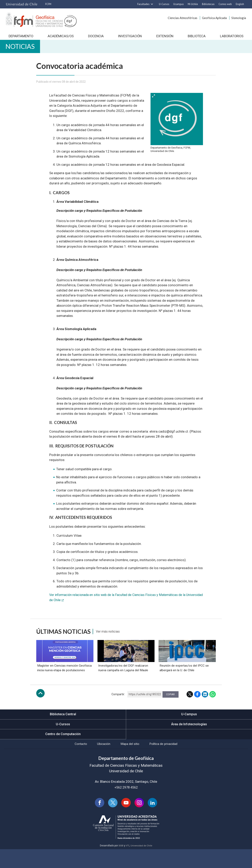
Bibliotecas (208, 4)
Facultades (143, 4)
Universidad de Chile (142, 864)
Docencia (96, 38)
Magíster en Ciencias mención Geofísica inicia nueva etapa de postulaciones (64, 685)
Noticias (23, 50)
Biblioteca (197, 38)
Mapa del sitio (130, 762)
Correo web (225, 4)
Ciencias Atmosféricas (183, 18)
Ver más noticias (110, 636)
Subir (40, 710)
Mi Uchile (193, 4)
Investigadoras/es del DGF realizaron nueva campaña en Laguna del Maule (124, 685)
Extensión (165, 38)
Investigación (130, 38)
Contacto (76, 762)
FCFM (48, 4)
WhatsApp (213, 711)
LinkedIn (205, 711)
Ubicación (101, 762)
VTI (128, 864)
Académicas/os (60, 38)
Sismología (239, 18)
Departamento (21, 38)
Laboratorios (232, 38)
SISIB (120, 864)
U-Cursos (164, 4)
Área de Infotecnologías (189, 741)
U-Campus (189, 731)
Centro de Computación (63, 751)
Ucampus (179, 4)
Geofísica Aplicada (214, 18)
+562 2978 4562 (126, 805)
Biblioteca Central (63, 731)
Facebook (197, 711)
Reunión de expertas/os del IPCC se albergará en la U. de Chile (184, 685)
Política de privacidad (167, 762)
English (240, 4)
